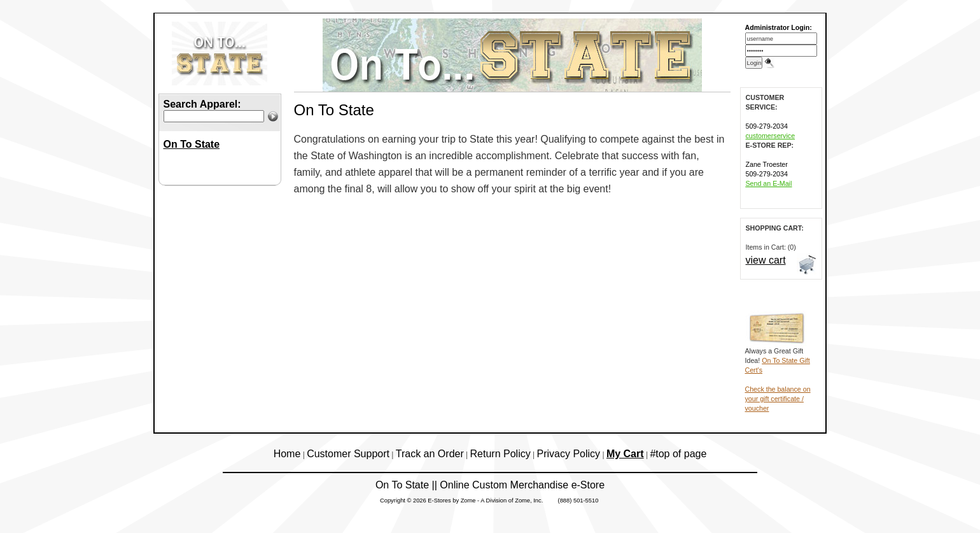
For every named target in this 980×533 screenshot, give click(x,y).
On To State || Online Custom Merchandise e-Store (490, 485)
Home (287, 454)
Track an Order (430, 454)
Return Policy (500, 454)
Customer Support (348, 454)
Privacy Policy (569, 454)
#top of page (678, 454)
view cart (766, 260)
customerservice (771, 136)
